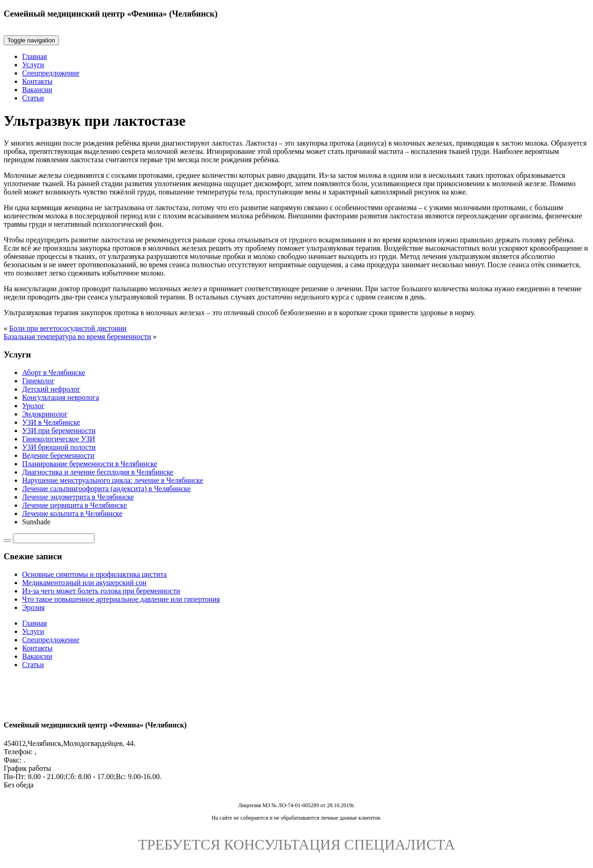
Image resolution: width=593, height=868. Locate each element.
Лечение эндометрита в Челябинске (78, 497)
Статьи (33, 98)
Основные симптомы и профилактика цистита (94, 574)
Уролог (33, 406)
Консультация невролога (61, 397)
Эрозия (33, 607)
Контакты (37, 81)
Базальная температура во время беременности (77, 337)
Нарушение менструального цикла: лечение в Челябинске (113, 480)
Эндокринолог (45, 414)
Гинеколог (38, 381)
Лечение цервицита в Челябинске (74, 505)
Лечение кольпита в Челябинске (72, 513)
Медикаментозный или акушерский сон (84, 583)
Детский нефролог (51, 389)
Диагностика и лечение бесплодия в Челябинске (98, 472)
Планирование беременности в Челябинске (90, 464)
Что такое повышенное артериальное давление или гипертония (121, 599)
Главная (35, 56)
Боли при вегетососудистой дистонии (68, 328)
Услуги (33, 65)
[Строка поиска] (54, 538)
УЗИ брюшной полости (59, 447)
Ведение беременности (58, 455)
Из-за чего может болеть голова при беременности (101, 591)
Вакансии (37, 90)
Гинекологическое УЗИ (59, 439)
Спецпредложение (51, 73)
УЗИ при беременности (59, 431)
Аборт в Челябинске (54, 372)
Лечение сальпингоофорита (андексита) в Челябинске (106, 489)
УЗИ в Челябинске (51, 422)
